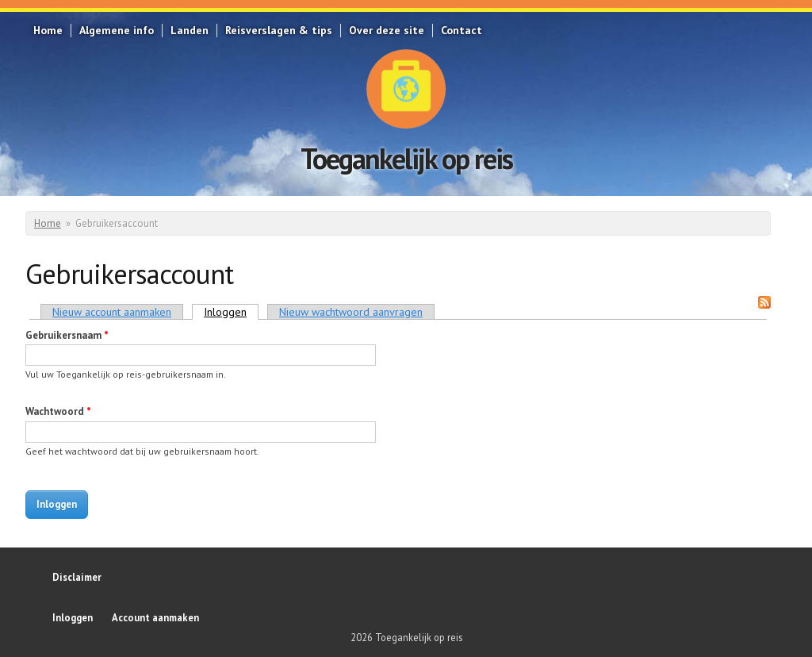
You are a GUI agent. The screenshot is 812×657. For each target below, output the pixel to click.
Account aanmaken (155, 617)
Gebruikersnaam (67, 335)
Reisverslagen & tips (279, 30)
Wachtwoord (58, 411)
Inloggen (231, 312)
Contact (462, 30)
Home (48, 30)
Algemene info (117, 30)
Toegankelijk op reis (406, 158)
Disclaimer (77, 577)
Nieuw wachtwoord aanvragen (351, 312)
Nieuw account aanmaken (112, 312)
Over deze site (387, 30)
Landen (190, 30)
